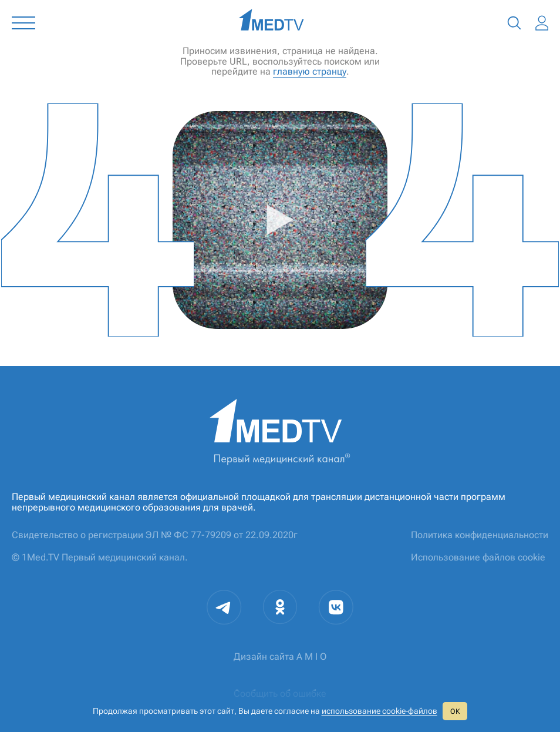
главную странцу (310, 71)
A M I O (311, 657)
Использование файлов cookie (478, 557)
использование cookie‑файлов (379, 711)
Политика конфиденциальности (480, 535)
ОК (455, 711)
